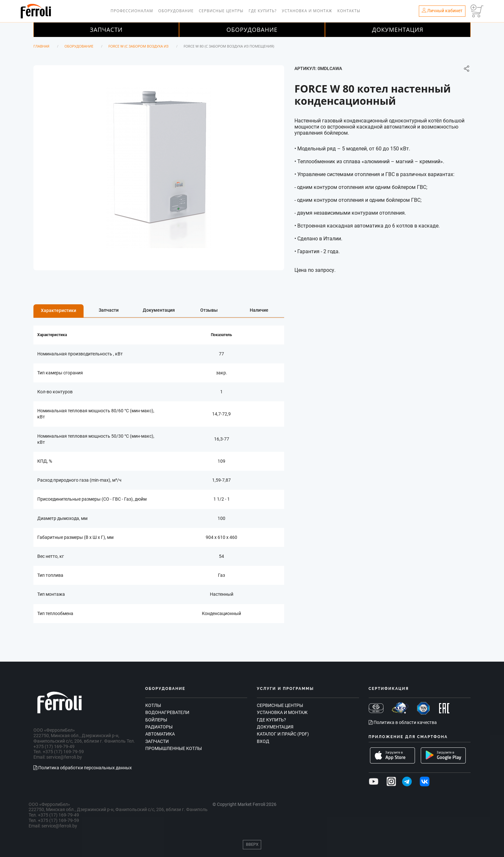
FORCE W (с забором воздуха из (138, 46)
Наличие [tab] (259, 310)
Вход (263, 741)
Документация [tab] (159, 310)
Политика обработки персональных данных (83, 768)
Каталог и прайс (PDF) (283, 734)
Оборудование (176, 11)
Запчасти (106, 30)
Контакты (349, 11)
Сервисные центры (221, 11)
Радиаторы (159, 727)
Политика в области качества (403, 722)
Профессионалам (132, 11)
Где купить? (263, 11)
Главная (41, 46)
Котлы (153, 705)
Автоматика (160, 734)
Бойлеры (156, 720)
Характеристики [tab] (59, 310)
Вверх (252, 844)
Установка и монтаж (307, 11)
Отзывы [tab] (209, 310)
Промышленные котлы (174, 748)
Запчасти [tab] (109, 310)
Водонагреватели (167, 712)
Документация (398, 30)
